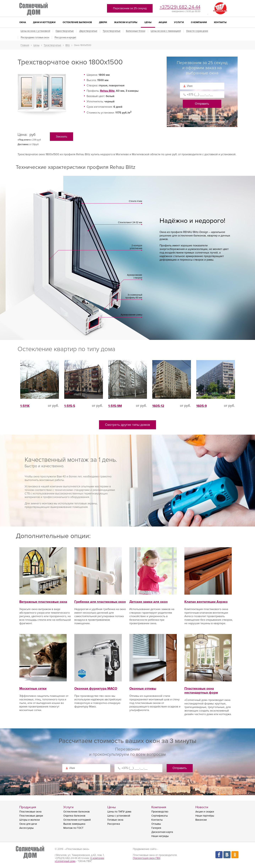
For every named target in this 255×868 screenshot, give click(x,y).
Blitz (68, 45)
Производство (160, 812)
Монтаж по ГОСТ (73, 828)
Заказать (61, 137)
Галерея (156, 828)
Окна (23, 22)
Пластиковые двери (31, 816)
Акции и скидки (205, 812)
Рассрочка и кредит (65, 37)
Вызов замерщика (74, 824)
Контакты (220, 22)
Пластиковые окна (30, 812)
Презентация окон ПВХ (147, 858)
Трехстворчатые (112, 31)
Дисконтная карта (162, 832)
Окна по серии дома (197, 31)
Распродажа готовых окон (35, 37)
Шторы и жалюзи (30, 820)
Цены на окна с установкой (35, 31)
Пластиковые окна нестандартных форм (208, 687)
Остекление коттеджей (77, 820)
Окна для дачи (28, 824)
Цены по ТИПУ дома (119, 812)
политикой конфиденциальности (210, 121)
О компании (199, 22)
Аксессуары (26, 828)
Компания (159, 807)
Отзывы (156, 824)
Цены (148, 22)
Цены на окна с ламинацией (166, 31)
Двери (103, 22)
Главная (25, 45)
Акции (163, 22)
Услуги (179, 22)
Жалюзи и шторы (126, 22)
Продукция (28, 807)
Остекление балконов (77, 22)
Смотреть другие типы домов (127, 425)
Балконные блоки (136, 31)
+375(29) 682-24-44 (180, 7)
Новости (202, 807)
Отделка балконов (74, 816)
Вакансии (201, 820)
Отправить (202, 104)
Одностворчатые (65, 31)
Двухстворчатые (88, 31)
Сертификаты (160, 816)
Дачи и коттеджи (44, 22)
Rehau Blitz (107, 91)
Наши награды (160, 836)
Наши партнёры (205, 816)
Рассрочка (114, 824)
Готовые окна (115, 820)
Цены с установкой (119, 816)
